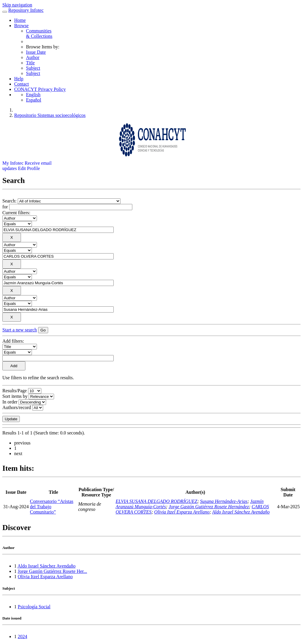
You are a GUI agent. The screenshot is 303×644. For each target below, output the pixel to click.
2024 (22, 636)
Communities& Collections (39, 33)
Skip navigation (17, 5)
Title (30, 63)
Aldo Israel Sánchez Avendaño (241, 512)
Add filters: (13, 341)
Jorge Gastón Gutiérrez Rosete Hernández (209, 507)
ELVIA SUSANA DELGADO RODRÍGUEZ (156, 501)
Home (20, 20)
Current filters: (16, 213)
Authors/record (17, 407)
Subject (33, 68)
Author (33, 57)
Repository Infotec (26, 10)
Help (19, 79)
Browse (21, 26)
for (5, 207)
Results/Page (15, 391)
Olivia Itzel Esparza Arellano (182, 512)
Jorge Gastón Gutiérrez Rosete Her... (52, 571)
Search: (10, 201)
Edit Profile (29, 168)
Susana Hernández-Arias (224, 501)
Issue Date (36, 52)
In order (10, 402)
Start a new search (20, 330)
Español (34, 100)
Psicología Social (34, 607)
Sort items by (15, 396)
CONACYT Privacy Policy (40, 89)
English (33, 95)
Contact (22, 84)
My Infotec (13, 163)
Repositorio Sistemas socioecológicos (50, 115)
